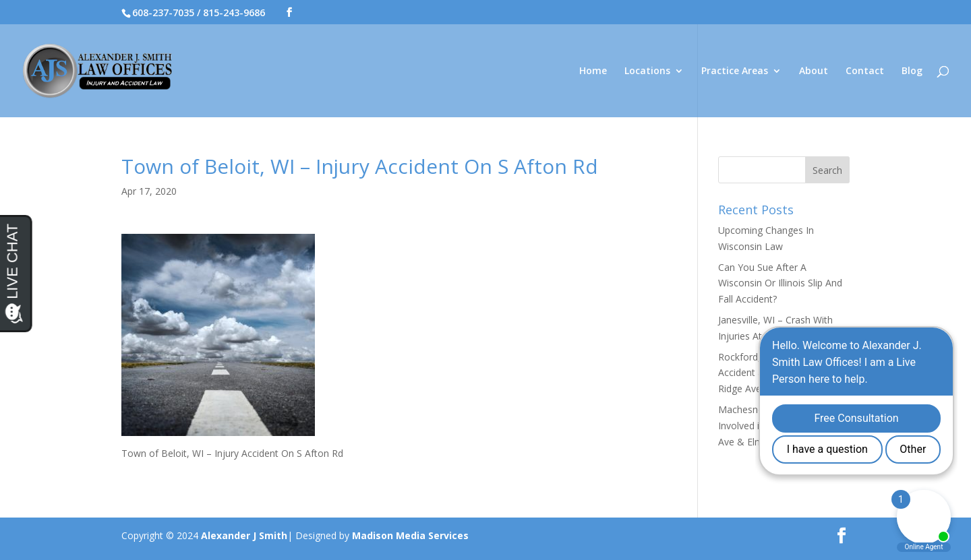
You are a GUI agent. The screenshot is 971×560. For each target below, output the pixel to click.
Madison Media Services (410, 535)
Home (593, 71)
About (814, 71)
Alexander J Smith (244, 535)
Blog (912, 71)
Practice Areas (735, 71)
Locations (647, 71)
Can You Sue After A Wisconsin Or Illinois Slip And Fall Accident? (780, 283)
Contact (865, 71)
